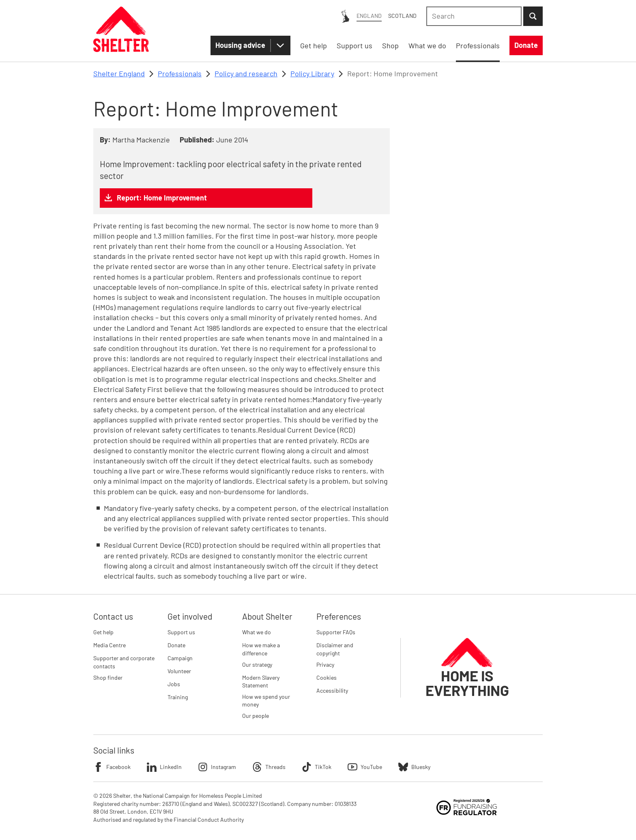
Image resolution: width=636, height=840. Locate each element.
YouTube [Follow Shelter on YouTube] (365, 767)
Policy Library (312, 73)
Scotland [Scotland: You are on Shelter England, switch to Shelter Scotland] (402, 16)
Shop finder (108, 677)
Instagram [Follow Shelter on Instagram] (217, 767)
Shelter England (119, 73)
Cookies (327, 677)
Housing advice (240, 45)
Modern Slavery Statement (261, 682)
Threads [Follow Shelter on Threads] (269, 767)
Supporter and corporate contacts (124, 662)
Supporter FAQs (336, 632)
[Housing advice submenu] (280, 45)
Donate (176, 645)
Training (178, 697)
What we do (257, 632)
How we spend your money (266, 701)
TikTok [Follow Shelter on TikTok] (317, 767)
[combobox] (474, 16)
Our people (256, 716)
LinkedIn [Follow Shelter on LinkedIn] (164, 767)
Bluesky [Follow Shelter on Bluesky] (414, 767)
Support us (181, 632)
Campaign (180, 658)
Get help (103, 632)
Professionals (180, 73)
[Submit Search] (533, 16)
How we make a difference (261, 649)
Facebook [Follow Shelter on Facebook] (112, 767)
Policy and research (246, 73)
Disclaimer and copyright (335, 649)
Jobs (174, 684)
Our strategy (257, 664)
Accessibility (332, 690)
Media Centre (110, 645)
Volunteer (179, 671)
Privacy (325, 664)
